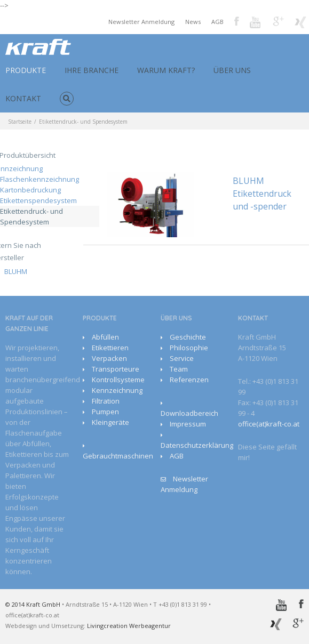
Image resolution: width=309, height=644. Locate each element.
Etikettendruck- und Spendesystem (31, 216)
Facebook (237, 21)
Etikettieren (110, 348)
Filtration (106, 401)
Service (182, 358)
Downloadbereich (189, 413)
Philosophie (189, 348)
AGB (217, 22)
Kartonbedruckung (30, 190)
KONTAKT (23, 98)
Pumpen (105, 412)
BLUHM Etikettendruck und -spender (262, 194)
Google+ (278, 21)
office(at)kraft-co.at (269, 424)
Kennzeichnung (117, 390)
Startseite (20, 122)
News (193, 22)
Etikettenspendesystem (38, 200)
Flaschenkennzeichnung (39, 179)
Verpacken (109, 358)
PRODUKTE (26, 70)
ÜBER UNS (232, 70)
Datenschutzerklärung (197, 445)
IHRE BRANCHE (92, 70)
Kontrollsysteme (118, 380)
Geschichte (188, 337)
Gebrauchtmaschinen (118, 456)
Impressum (188, 424)
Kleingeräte (110, 422)
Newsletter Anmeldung (141, 22)
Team (179, 369)
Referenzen (189, 380)
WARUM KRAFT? (166, 70)
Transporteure (116, 369)
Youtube (256, 23)
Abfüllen (105, 337)
